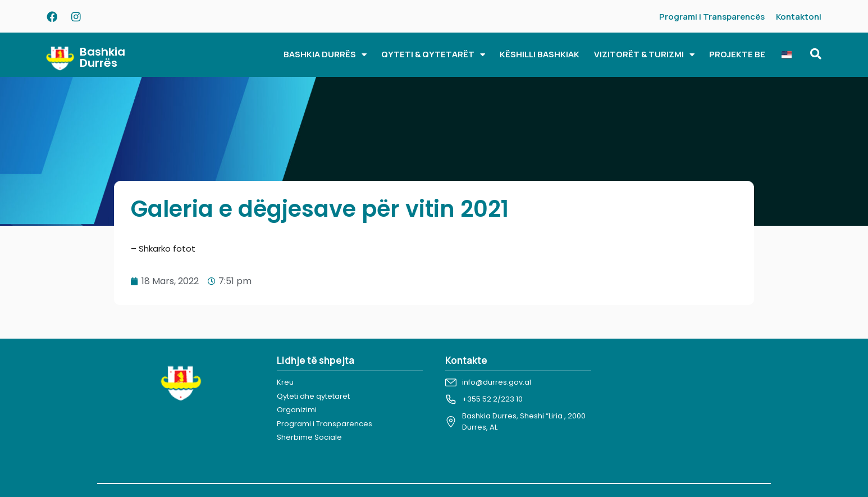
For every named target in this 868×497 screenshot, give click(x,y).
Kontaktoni (799, 17)
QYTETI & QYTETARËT (433, 55)
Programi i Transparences (325, 424)
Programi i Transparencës (712, 17)
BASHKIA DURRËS (325, 55)
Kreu (285, 382)
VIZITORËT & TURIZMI (644, 55)
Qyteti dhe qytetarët (313, 396)
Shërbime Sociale (309, 437)
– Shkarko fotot (163, 248)
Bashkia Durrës (102, 57)
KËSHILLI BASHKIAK (540, 54)
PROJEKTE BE (737, 54)
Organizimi (297, 410)
